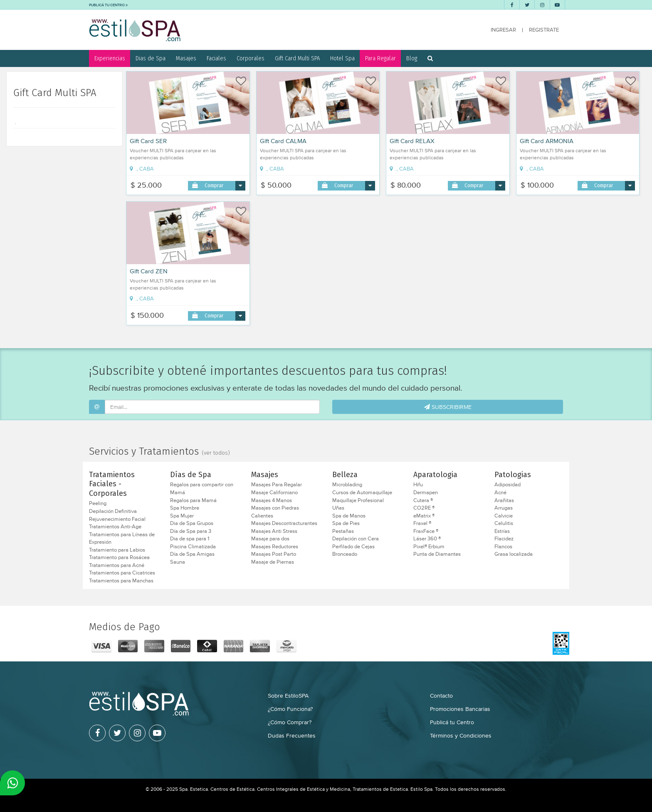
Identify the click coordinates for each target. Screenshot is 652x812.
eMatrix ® (424, 516)
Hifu (418, 485)
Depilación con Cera (356, 539)
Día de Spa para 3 (191, 531)
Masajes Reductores (275, 547)
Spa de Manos (349, 516)
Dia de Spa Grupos (192, 523)
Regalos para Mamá (193, 500)
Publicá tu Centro (452, 722)
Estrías (502, 531)
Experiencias (110, 58)
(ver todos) (216, 453)
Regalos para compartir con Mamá (202, 489)
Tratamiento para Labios (117, 550)
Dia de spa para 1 (190, 539)
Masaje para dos (270, 539)
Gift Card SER (148, 141)
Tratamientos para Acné (117, 565)
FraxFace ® (426, 531)
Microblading (347, 485)
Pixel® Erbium (429, 547)
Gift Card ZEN (149, 271)
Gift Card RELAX (412, 141)
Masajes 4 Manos (272, 500)
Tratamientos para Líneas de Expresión (122, 538)
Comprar (214, 185)
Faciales (216, 58)
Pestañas (343, 531)
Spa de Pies (346, 523)
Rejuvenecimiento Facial (117, 519)
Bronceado (345, 554)
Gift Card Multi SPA (297, 58)
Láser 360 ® (427, 539)
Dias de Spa (151, 58)
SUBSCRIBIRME (448, 407)
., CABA (142, 169)
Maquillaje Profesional (358, 500)
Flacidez (504, 539)
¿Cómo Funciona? (290, 709)
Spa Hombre (185, 508)
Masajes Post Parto (274, 554)
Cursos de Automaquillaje (362, 493)
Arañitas (504, 500)
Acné (500, 493)
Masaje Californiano (274, 493)
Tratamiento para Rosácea (119, 557)
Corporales (251, 58)
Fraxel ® (422, 523)
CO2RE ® (424, 508)
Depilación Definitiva (113, 511)
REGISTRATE (544, 30)
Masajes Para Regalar (277, 485)
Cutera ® (423, 500)
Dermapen (426, 493)
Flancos (503, 547)
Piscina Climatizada (193, 547)
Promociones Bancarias (460, 709)
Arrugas (504, 508)
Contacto (441, 696)
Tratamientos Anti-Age (115, 527)
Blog (412, 58)
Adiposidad (508, 485)
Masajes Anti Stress (274, 531)
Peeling (98, 503)
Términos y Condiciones (461, 735)
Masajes (186, 58)
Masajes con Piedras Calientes (275, 512)
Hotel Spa (342, 58)
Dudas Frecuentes (292, 735)
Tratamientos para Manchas (121, 581)
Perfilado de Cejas (353, 547)
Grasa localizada (514, 554)
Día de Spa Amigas (192, 554)
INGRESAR (503, 30)
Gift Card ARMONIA (547, 141)
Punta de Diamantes (437, 554)
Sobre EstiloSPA (288, 696)
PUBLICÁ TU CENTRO (108, 5)
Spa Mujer (182, 516)
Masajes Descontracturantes (284, 523)
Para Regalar (380, 58)
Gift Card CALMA (283, 141)
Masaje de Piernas (273, 562)
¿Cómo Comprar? (290, 722)
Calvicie (504, 516)
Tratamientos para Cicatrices (122, 573)
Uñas (338, 508)
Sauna (178, 562)
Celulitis (504, 523)
